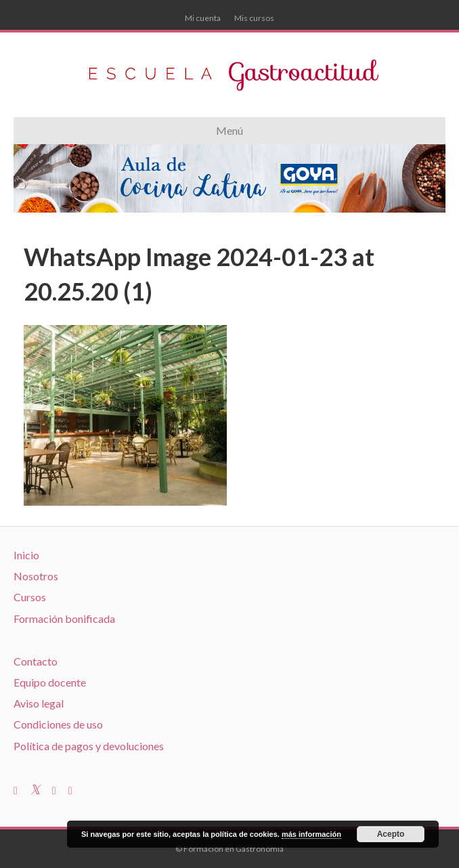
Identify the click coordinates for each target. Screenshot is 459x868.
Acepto (391, 834)
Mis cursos (254, 18)
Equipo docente (50, 682)
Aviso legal (39, 703)
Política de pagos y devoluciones (89, 746)
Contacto (36, 661)
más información (311, 834)
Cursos (30, 597)
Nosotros (36, 576)
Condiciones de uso (58, 724)
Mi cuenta (203, 18)
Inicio (26, 555)
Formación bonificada (64, 619)
